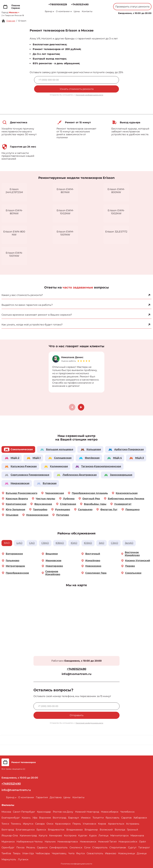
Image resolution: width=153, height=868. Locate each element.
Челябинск (127, 812)
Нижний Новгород (87, 812)
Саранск (42, 847)
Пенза (20, 847)
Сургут (132, 847)
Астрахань (133, 824)
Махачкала (137, 836)
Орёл (143, 842)
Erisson (22, 21)
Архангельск (116, 824)
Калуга (43, 836)
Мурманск (8, 842)
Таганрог (144, 847)
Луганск (23, 859)
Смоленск (76, 847)
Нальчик (50, 842)
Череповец (59, 853)
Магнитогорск (119, 836)
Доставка (56, 797)
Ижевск (86, 818)
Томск (5, 824)
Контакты (87, 11)
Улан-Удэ (28, 853)
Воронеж (45, 818)
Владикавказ (75, 830)
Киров (102, 824)
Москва (6, 812)
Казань (26, 818)
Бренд (49, 11)
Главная (11, 21)
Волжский (106, 830)
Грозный (132, 830)
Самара (40, 824)
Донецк (142, 853)
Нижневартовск (68, 842)
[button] (81, 407)
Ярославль (112, 818)
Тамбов (6, 853)
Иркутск (28, 824)
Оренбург (8, 847)
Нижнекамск (88, 842)
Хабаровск (140, 818)
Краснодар (44, 812)
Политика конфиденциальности (76, 864)
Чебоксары (43, 853)
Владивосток (56, 830)
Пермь (77, 824)
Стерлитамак (118, 847)
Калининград (28, 836)
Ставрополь (100, 847)
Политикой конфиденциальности (89, 95)
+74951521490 (80, 4)
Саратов (126, 818)
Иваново (111, 853)
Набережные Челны (30, 842)
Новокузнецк (127, 853)
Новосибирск (110, 812)
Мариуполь (9, 859)
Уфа (35, 818)
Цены (77, 11)
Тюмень (16, 824)
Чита (71, 853)
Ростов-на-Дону (63, 812)
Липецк (103, 836)
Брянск (41, 830)
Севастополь (95, 853)
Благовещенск (25, 830)
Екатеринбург (11, 818)
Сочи (87, 847)
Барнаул (74, 818)
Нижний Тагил (107, 842)
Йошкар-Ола (10, 836)
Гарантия (42, 797)
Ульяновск (89, 824)
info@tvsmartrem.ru (76, 674)
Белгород (8, 830)
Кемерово (56, 836)
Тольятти (98, 818)
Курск (93, 836)
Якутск (81, 853)
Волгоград (59, 818)
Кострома (70, 836)
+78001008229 (58, 4)
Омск (50, 824)
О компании (64, 11)
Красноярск (63, 824)
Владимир (91, 830)
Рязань (31, 847)
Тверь (17, 853)
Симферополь (59, 847)
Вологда (120, 830)
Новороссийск (128, 842)
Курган (83, 836)
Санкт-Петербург (24, 812)
